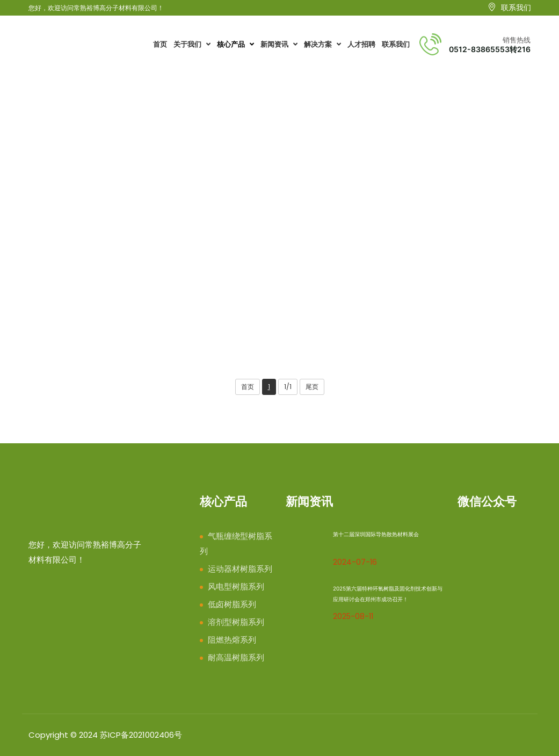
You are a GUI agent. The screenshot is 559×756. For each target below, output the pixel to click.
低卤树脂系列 (232, 604)
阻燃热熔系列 (232, 640)
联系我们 (396, 44)
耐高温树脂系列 (131, 196)
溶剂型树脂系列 (236, 622)
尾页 (312, 387)
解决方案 (322, 44)
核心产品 (235, 44)
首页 (160, 44)
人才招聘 (361, 44)
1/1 (288, 387)
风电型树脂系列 (236, 586)
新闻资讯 (279, 44)
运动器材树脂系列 (240, 569)
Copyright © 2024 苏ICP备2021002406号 (105, 735)
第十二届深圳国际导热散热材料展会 (376, 534)
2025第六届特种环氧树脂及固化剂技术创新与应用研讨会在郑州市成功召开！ (388, 594)
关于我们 (192, 44)
